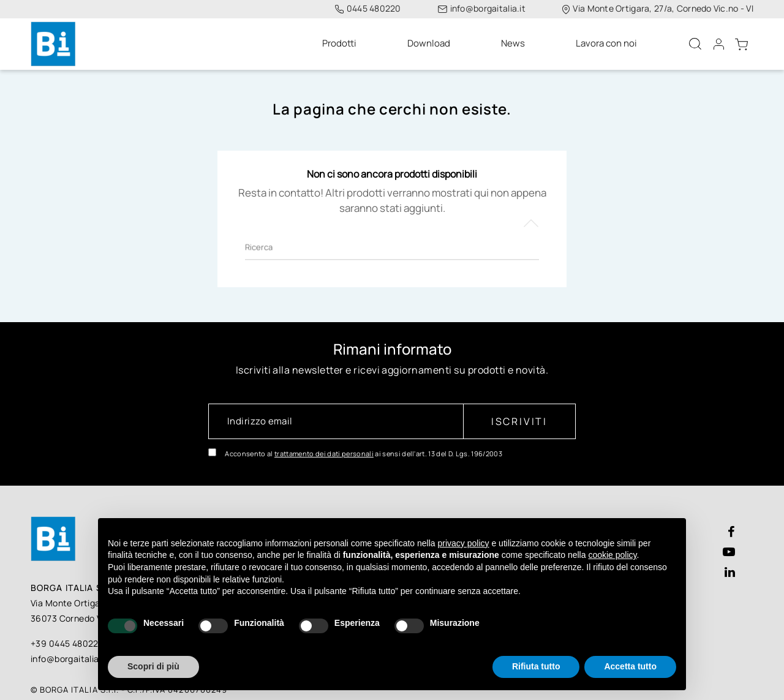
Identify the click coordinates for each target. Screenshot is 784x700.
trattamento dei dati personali (324, 446)
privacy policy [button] (464, 543)
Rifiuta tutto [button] (536, 666)
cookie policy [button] (612, 555)
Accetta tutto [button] (630, 666)
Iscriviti (519, 414)
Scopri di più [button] (153, 666)
